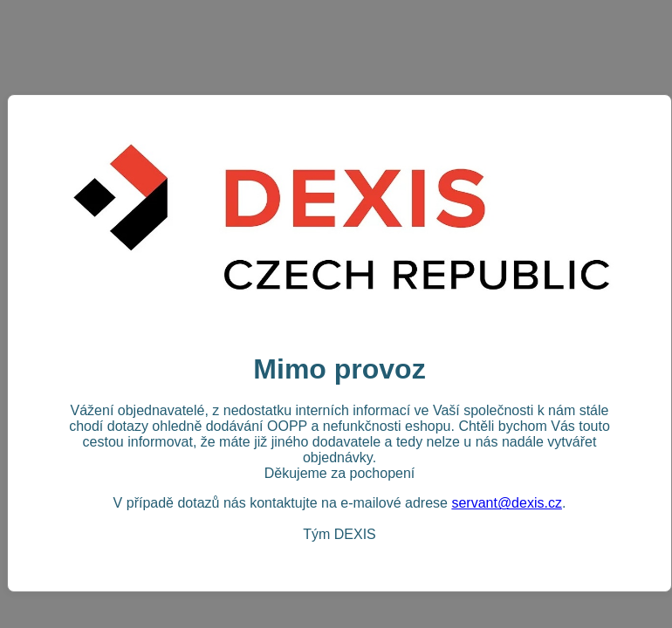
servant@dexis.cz (507, 503)
